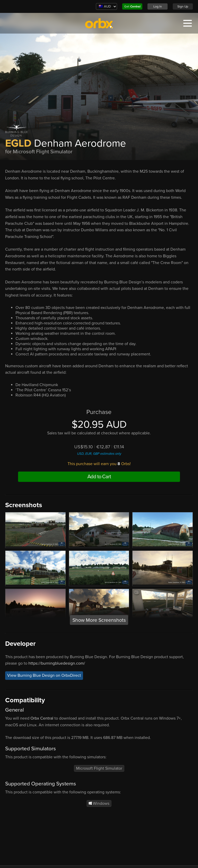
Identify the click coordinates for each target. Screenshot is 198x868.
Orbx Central (42, 718)
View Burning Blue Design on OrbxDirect (44, 676)
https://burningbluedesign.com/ (57, 663)
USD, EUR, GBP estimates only (99, 454)
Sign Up (183, 6)
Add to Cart (99, 477)
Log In (158, 6)
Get (132, 6)
